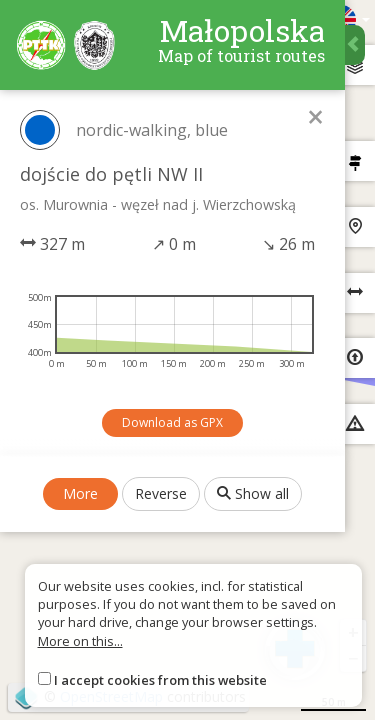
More (80, 493)
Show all (253, 493)
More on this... (80, 641)
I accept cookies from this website (160, 680)
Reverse (161, 493)
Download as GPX (172, 422)
